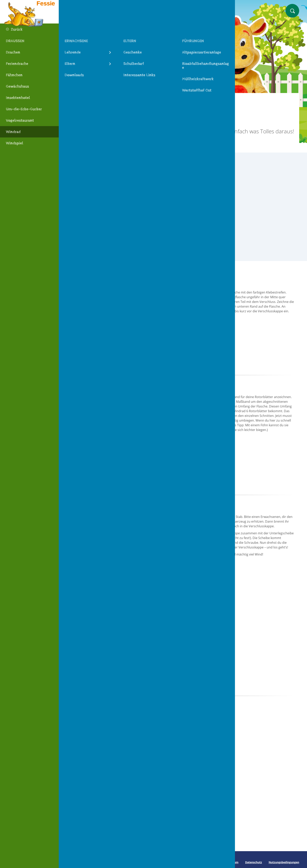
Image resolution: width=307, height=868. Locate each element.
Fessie (77, 99)
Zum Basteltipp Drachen (105, 821)
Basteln (114, 99)
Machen (95, 99)
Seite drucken (76, 862)
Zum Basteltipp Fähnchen (183, 821)
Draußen (133, 99)
